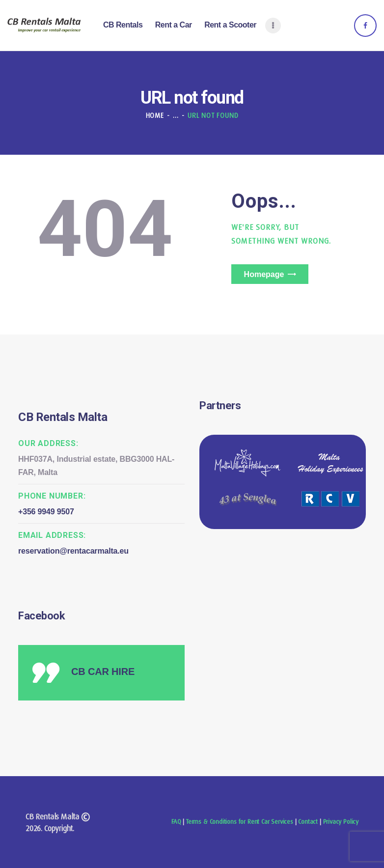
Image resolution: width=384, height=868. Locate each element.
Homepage (264, 274)
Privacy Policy (341, 822)
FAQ (176, 822)
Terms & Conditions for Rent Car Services (240, 822)
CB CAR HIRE (103, 672)
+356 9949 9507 (46, 512)
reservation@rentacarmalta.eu (73, 551)
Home (155, 115)
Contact (308, 822)
